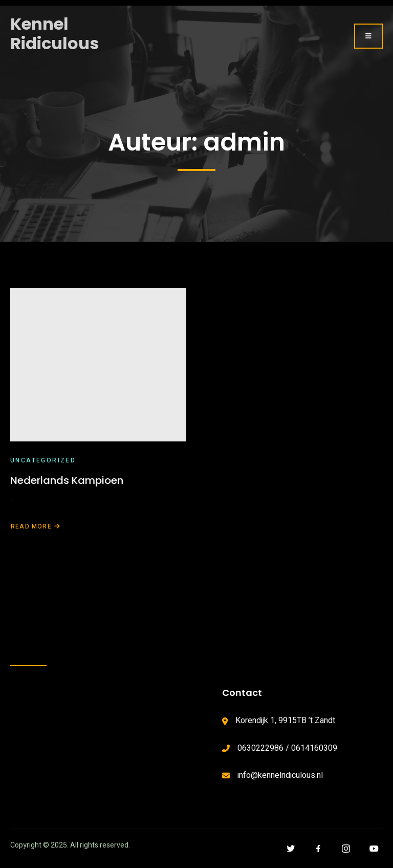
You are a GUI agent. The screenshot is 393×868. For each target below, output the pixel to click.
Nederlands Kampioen (67, 480)
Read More (36, 526)
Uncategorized (43, 460)
